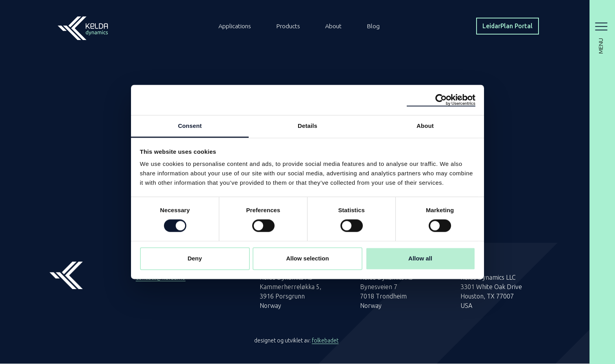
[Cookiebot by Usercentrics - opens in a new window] (441, 100)
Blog (376, 26)
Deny (195, 258)
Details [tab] (307, 126)
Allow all (420, 258)
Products (290, 26)
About (336, 26)
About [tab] (425, 126)
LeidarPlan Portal (506, 26)
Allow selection (307, 258)
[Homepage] (83, 25)
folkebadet (325, 341)
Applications (235, 26)
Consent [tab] (190, 126)
